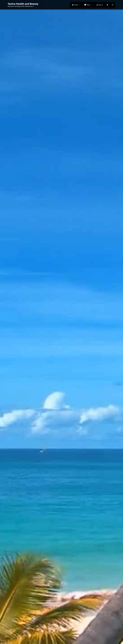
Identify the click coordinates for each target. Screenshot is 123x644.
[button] (113, 5)
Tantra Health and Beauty (23, 4)
